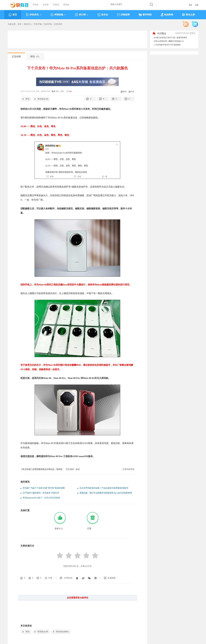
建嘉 (53, 91)
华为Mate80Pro (60, 632)
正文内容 (16, 56)
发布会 (103, 15)
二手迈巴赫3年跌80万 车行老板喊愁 (167, 45)
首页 (13, 15)
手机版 (35, 5)
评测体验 (58, 15)
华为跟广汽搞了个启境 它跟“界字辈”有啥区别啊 (44, 488)
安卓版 (46, 5)
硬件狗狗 (145, 15)
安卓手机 (48, 24)
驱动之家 (188, 15)
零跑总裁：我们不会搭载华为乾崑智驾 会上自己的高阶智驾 (106, 493)
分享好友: (68, 578)
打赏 (50, 578)
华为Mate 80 (41, 99)
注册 (197, 5)
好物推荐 (123, 15)
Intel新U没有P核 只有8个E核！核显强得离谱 (170, 38)
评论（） (35, 56)
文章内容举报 (128, 469)
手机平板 (38, 24)
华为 (25, 99)
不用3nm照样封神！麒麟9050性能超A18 (169, 41)
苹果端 (56, 5)
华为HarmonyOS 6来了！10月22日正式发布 (41, 498)
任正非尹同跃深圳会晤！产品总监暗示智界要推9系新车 (104, 488)
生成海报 (112, 578)
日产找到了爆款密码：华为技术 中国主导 (41, 493)
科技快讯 (34, 15)
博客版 (66, 5)
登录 (190, 5)
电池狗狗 (167, 15)
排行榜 (82, 15)
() (71, 91)
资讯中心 (28, 24)
